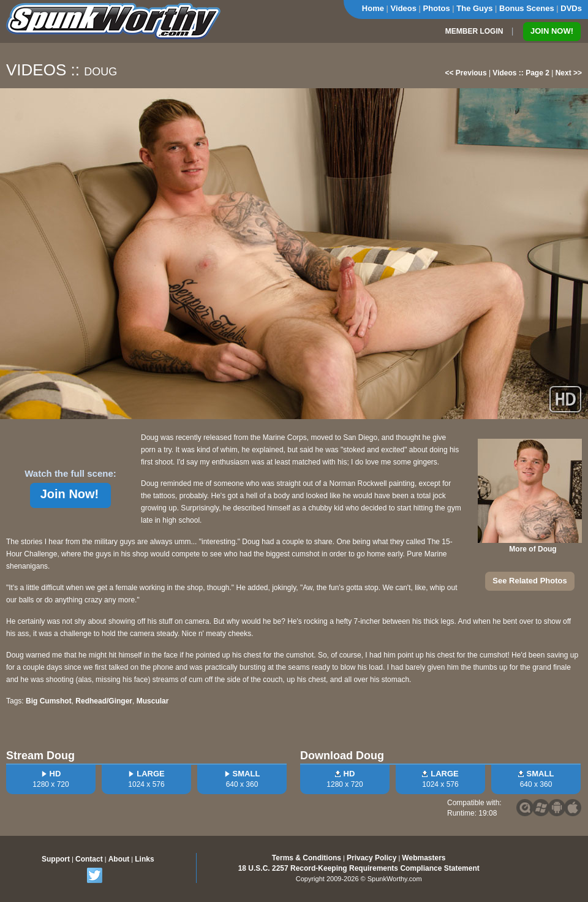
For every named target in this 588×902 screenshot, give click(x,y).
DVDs (571, 8)
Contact (89, 859)
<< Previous (466, 73)
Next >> (569, 73)
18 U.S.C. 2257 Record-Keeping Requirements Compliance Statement (359, 868)
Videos (404, 8)
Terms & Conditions (307, 858)
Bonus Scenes (527, 8)
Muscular (153, 701)
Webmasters (424, 858)
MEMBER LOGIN (474, 31)
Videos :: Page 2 (521, 73)
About (119, 859)
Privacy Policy (371, 858)
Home (373, 8)
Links (144, 859)
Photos (437, 8)
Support (56, 859)
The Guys (474, 8)
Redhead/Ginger (104, 701)
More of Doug (533, 549)
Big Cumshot (49, 701)
